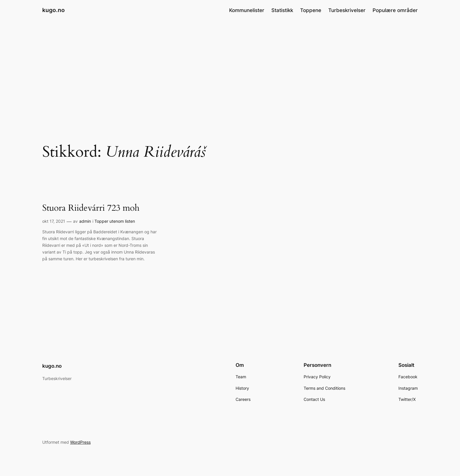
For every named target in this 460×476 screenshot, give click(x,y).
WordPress (80, 442)
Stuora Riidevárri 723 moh (91, 208)
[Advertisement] (230, 67)
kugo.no (54, 10)
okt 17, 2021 (54, 221)
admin (85, 221)
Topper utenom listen (115, 221)
